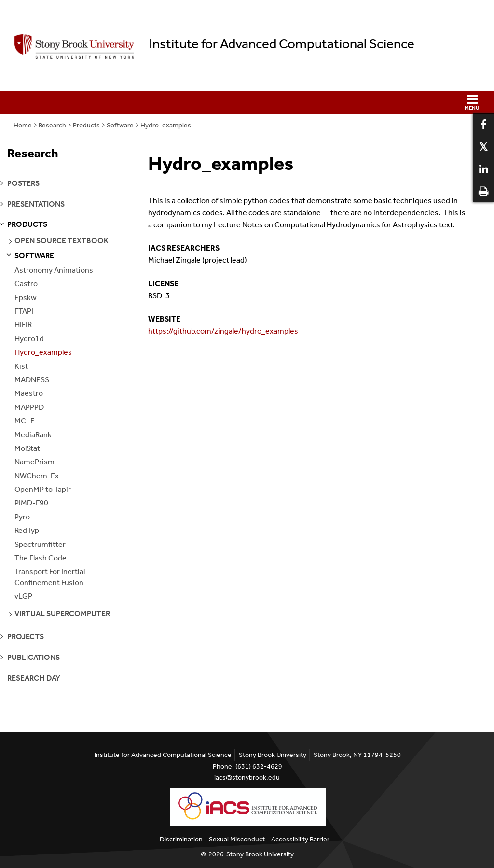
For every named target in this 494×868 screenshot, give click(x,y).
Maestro (29, 393)
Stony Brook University (260, 854)
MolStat (27, 448)
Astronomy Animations (54, 270)
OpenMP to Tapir (43, 489)
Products (86, 125)
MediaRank (33, 435)
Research (52, 125)
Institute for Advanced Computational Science (282, 44)
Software (120, 125)
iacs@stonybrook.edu (247, 777)
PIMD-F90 (31, 503)
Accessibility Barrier (300, 839)
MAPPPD (29, 407)
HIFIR (23, 325)
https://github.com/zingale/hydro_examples (223, 331)
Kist (21, 366)
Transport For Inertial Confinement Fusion (50, 577)
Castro (26, 284)
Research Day (34, 678)
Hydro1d (29, 339)
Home (23, 125)
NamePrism (34, 462)
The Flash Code (41, 558)
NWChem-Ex (37, 476)
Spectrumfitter (40, 544)
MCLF (24, 421)
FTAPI (24, 311)
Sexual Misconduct (237, 839)
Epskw (26, 298)
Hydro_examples (166, 125)
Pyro (22, 517)
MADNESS (32, 380)
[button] (247, 102)
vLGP (23, 596)
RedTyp (27, 530)
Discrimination (181, 839)
